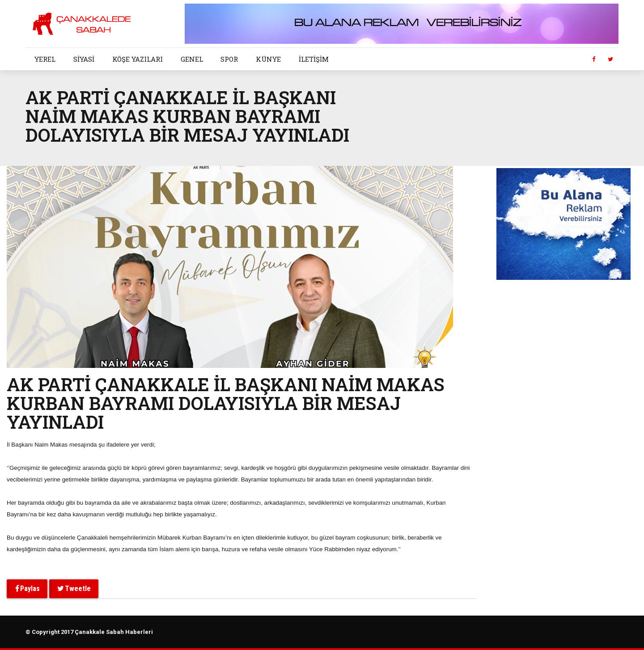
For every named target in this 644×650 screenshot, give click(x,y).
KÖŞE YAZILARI (138, 59)
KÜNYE (268, 59)
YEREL (45, 59)
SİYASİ (84, 59)
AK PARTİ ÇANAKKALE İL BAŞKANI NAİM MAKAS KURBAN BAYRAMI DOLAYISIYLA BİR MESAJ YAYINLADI (226, 403)
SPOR (229, 59)
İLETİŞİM (314, 59)
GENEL (192, 59)
